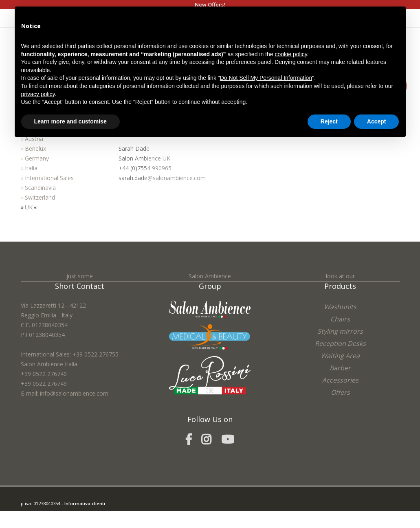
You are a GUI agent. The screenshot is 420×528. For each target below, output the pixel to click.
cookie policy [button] (291, 54)
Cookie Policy (78, 523)
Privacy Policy (48, 523)
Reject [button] (329, 121)
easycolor (77, 513)
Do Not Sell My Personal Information (266, 78)
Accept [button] (377, 121)
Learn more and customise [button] (70, 121)
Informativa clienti (85, 503)
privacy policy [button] (38, 94)
